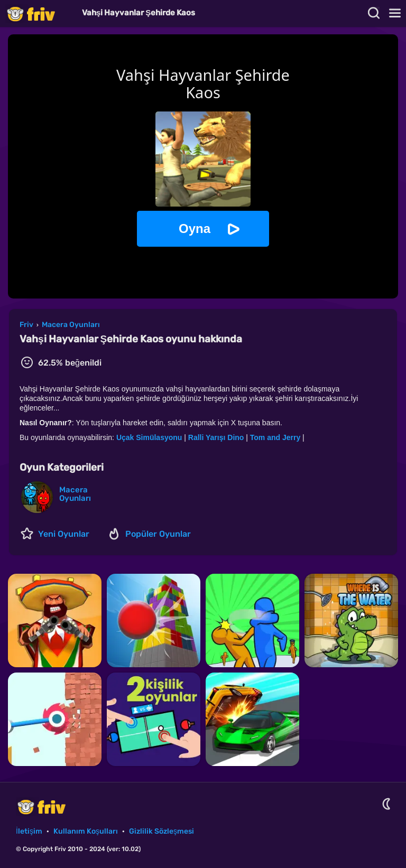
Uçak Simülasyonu (149, 437)
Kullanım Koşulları (86, 831)
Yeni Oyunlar (64, 534)
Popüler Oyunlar (158, 534)
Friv (40, 13)
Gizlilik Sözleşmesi (162, 831)
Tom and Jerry (275, 437)
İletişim (29, 831)
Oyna (195, 228)
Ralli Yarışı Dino (216, 437)
